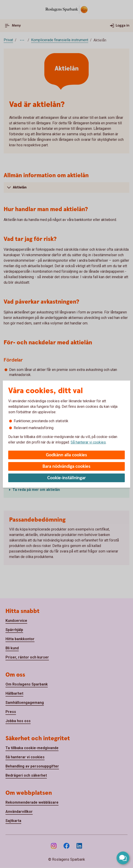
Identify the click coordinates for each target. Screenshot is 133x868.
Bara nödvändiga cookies (66, 467)
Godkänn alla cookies (66, 455)
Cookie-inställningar (67, 478)
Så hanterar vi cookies (88, 442)
